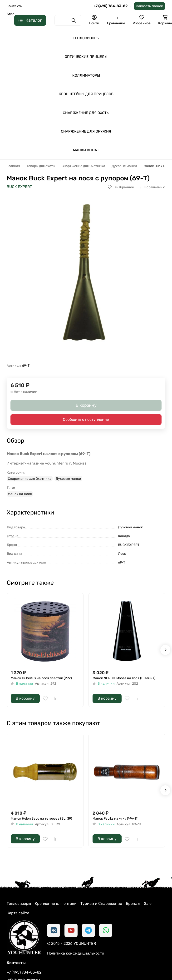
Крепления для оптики (56, 903)
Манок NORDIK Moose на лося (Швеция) (124, 678)
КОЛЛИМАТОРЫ (86, 75)
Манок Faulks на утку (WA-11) (115, 819)
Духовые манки (68, 479)
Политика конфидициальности (76, 953)
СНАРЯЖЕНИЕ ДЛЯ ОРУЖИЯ (86, 131)
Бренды (133, 903)
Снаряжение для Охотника (30, 479)
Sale (148, 903)
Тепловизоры (19, 903)
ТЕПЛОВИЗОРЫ (86, 38)
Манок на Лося (20, 494)
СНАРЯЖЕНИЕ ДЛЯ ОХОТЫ (86, 113)
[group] (86, 280)
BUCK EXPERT (19, 187)
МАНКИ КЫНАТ (86, 150)
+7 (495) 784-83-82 (111, 6)
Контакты (15, 6)
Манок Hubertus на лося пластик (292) (41, 678)
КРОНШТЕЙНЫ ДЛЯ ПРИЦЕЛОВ (86, 94)
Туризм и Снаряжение (101, 903)
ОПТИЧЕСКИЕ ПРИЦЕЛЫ (86, 57)
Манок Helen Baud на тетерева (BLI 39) (41, 819)
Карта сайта (18, 913)
